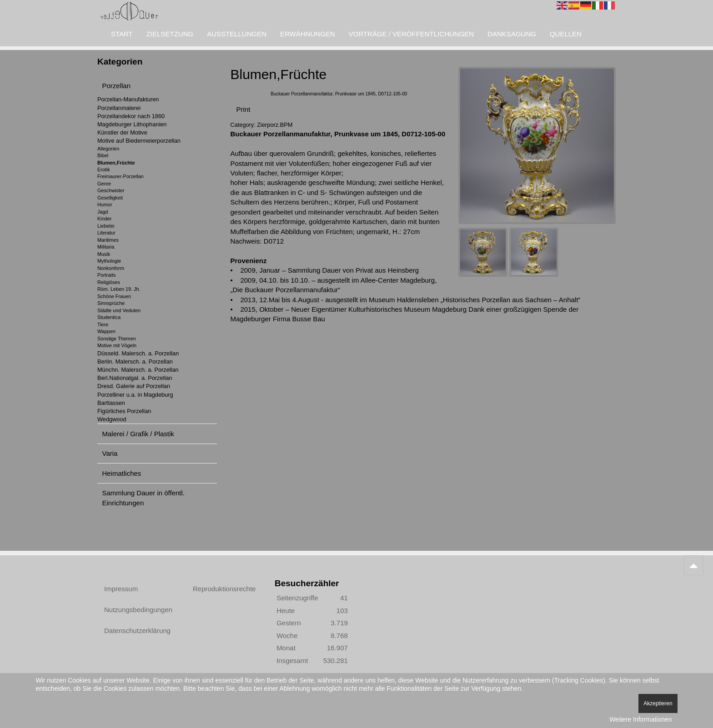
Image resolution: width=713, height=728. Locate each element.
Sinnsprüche (111, 303)
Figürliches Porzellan (124, 411)
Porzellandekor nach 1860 (131, 116)
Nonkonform (111, 268)
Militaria (106, 247)
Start (122, 34)
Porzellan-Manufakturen (128, 99)
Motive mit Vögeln (117, 345)
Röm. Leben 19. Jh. (119, 289)
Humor (105, 204)
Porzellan (117, 86)
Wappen (106, 331)
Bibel (103, 155)
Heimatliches (122, 473)
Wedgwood (112, 419)
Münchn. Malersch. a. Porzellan (138, 370)
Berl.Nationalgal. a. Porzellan (135, 378)
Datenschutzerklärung (137, 631)
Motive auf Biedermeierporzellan (139, 141)
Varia (110, 453)
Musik (104, 254)
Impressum (121, 589)
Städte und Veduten (119, 310)
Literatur (106, 233)
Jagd (103, 212)
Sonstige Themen (117, 339)
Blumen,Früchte (116, 163)
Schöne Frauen (114, 296)
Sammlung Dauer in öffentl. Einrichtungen (144, 498)
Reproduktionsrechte (224, 589)
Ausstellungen (237, 34)
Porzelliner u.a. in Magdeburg (135, 395)
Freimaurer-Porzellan (121, 176)
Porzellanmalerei (119, 108)
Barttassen (111, 403)
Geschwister (111, 190)
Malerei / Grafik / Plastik (138, 434)
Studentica (109, 317)
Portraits (106, 275)
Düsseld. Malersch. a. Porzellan (138, 353)
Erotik (104, 170)
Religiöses (109, 282)
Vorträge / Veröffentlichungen (412, 34)
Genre (104, 184)
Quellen (566, 34)
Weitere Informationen (640, 719)
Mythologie (109, 261)
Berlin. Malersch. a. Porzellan (135, 362)
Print (244, 109)
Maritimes (108, 240)
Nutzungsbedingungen (138, 610)
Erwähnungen (308, 34)
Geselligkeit (110, 198)
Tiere (103, 324)
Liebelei (106, 226)
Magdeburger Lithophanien (132, 124)
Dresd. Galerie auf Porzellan (134, 386)
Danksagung (512, 34)
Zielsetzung (170, 34)
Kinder (104, 219)
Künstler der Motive (122, 132)
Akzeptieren (658, 703)
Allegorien (108, 149)
